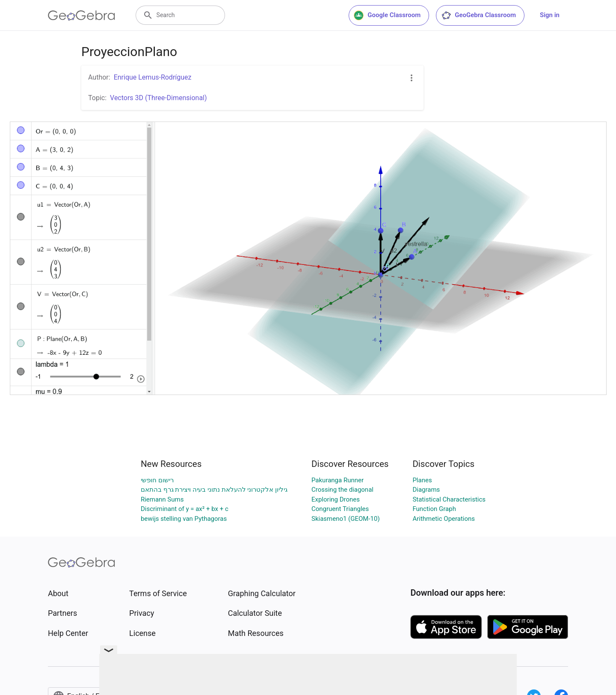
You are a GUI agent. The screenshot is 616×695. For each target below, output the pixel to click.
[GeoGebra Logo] (81, 15)
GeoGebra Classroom (478, 15)
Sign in (550, 15)
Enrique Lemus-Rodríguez (153, 77)
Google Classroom (387, 15)
